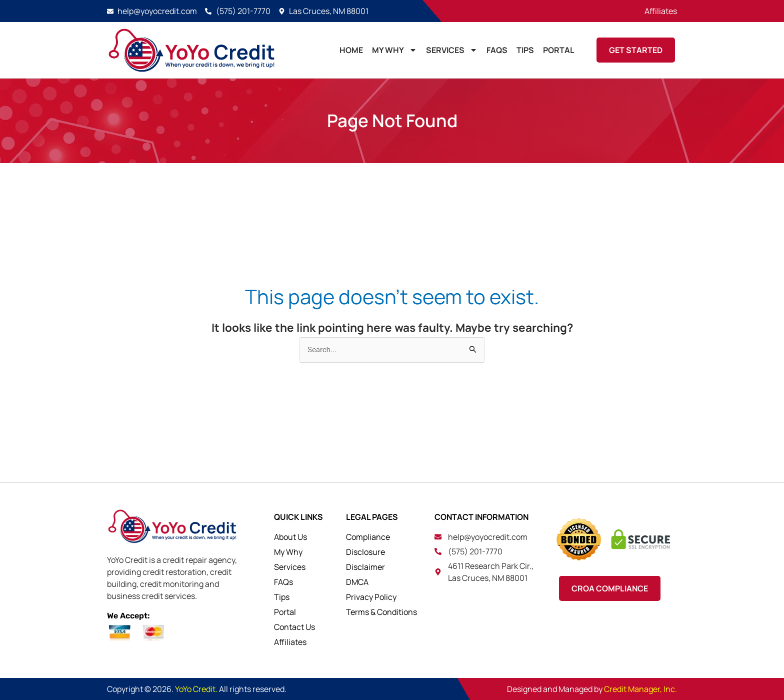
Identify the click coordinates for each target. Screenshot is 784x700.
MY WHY (394, 50)
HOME (351, 50)
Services (452, 50)
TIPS (525, 50)
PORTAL (559, 50)
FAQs (497, 50)
